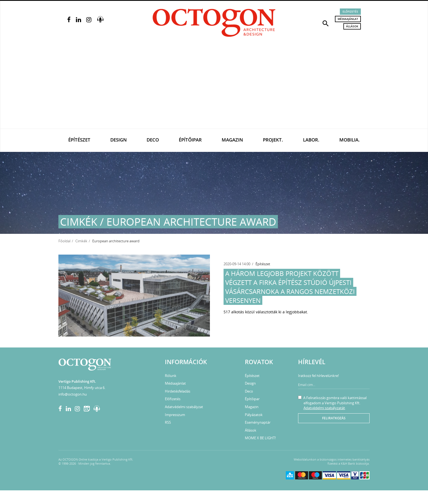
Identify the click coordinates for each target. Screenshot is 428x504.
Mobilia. (350, 140)
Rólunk (171, 376)
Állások (352, 26)
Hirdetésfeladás (178, 391)
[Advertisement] (214, 88)
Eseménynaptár (258, 422)
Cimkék (81, 241)
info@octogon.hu (73, 394)
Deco (153, 140)
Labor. (311, 140)
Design (118, 140)
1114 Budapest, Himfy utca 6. (82, 388)
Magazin (232, 140)
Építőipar (190, 140)
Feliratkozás (334, 418)
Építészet (79, 140)
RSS (168, 422)
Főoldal (64, 241)
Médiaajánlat (348, 19)
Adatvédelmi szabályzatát (324, 408)
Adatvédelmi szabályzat (184, 407)
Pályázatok (254, 415)
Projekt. (273, 140)
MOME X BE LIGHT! (260, 438)
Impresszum (175, 415)
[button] (326, 23)
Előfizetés (350, 11)
